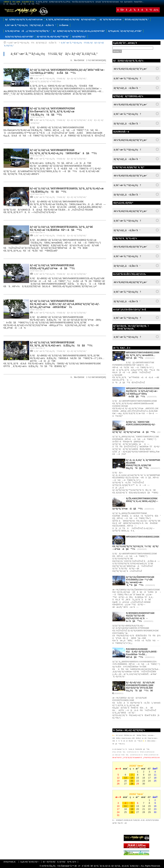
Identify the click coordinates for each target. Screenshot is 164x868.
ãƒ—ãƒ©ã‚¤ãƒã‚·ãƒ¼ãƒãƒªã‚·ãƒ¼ (59, 862)
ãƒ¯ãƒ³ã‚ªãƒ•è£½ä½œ (111, 19)
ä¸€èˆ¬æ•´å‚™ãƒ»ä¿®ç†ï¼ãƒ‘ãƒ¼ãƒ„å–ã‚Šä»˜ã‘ (33, 43)
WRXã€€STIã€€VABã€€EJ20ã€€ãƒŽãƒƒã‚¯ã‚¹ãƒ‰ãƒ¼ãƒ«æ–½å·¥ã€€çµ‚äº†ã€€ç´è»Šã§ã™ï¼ (143, 392)
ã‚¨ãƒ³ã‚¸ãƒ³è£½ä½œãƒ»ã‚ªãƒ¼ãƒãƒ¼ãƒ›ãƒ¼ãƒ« (71, 19)
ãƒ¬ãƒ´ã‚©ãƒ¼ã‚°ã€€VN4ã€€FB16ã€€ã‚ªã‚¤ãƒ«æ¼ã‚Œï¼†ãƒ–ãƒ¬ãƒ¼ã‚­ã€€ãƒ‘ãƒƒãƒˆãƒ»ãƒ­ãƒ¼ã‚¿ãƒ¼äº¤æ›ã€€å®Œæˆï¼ (65, 304)
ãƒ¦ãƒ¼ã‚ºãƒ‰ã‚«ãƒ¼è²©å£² (19, 37)
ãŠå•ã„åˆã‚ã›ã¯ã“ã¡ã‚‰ (138, 10)
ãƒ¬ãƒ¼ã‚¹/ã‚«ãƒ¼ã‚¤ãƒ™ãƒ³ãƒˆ (53, 37)
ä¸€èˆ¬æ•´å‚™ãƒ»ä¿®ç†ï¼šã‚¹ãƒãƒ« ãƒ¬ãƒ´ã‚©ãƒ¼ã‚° (60, 79)
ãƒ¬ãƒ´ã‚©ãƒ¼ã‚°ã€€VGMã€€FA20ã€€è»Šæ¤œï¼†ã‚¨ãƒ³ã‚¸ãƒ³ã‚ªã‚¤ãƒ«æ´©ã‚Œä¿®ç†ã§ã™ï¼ (52, 111)
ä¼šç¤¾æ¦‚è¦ (10, 862)
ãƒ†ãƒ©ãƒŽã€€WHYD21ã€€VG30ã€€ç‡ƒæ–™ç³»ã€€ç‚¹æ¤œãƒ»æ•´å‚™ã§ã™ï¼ (140, 581)
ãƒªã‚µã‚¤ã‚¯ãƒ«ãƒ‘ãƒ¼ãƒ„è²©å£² (125, 31)
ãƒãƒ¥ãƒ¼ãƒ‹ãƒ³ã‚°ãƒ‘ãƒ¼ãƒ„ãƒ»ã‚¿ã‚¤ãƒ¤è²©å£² (79, 31)
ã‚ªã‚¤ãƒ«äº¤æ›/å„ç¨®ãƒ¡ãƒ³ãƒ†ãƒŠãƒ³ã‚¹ (27, 31)
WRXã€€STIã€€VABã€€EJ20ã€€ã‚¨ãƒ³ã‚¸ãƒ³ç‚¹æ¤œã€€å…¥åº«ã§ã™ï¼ (143, 355)
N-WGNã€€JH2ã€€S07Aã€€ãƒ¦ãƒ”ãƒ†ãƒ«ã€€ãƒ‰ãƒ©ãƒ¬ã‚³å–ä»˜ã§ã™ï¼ (140, 617)
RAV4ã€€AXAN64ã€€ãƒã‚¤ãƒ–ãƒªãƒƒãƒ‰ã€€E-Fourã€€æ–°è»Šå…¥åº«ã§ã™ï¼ (142, 653)
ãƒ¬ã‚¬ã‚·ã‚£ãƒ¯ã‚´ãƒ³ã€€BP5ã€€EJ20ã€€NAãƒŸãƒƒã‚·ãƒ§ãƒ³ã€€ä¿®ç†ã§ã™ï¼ (143, 464)
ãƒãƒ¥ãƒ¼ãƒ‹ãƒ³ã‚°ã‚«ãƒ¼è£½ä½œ (24, 19)
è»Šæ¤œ (64, 25)
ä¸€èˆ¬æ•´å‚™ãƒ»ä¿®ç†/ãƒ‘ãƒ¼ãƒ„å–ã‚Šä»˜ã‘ (31, 25)
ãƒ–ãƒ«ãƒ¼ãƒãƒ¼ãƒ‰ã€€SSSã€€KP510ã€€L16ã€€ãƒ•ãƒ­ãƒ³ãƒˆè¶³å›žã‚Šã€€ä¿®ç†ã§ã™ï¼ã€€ (134, 688)
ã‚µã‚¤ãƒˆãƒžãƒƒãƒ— (30, 862)
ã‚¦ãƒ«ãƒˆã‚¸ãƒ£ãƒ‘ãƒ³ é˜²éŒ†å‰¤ (46, 81)
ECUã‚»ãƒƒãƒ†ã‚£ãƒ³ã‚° (137, 19)
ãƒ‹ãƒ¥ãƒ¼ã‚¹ (79, 37)
